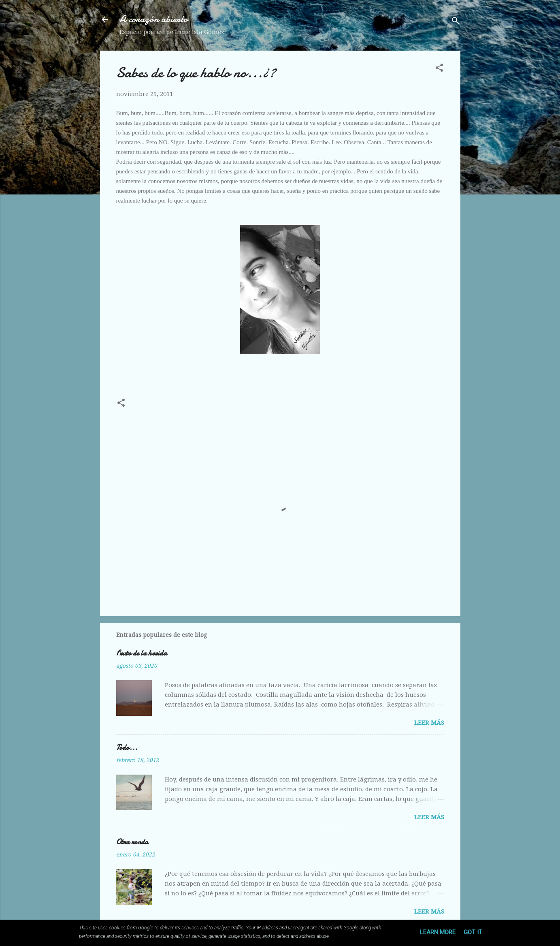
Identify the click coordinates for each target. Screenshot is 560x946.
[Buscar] (456, 22)
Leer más (429, 723)
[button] (439, 69)
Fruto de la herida (142, 653)
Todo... (127, 748)
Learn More (438, 932)
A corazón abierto (154, 19)
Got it (473, 932)
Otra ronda (132, 842)
